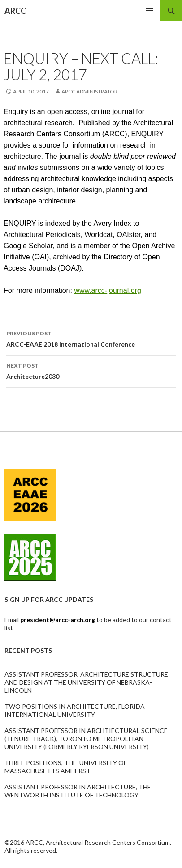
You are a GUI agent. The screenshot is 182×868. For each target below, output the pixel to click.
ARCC (15, 11)
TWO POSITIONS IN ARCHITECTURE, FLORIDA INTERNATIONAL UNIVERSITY (75, 710)
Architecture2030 (91, 370)
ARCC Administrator (89, 91)
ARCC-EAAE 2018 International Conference (91, 338)
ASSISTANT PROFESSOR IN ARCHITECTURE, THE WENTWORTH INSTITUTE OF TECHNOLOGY (78, 791)
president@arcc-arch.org (58, 620)
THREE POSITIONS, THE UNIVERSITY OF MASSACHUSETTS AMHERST (66, 767)
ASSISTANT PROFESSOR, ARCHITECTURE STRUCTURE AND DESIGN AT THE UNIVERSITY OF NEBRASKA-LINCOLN (86, 682)
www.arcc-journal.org (107, 290)
